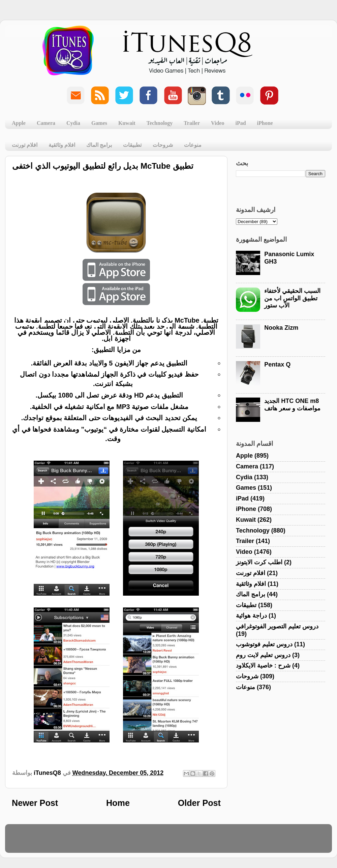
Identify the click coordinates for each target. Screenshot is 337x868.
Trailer (192, 123)
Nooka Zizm (281, 328)
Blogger (201, 842)
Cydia (73, 123)
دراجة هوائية (251, 616)
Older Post (199, 803)
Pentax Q (277, 364)
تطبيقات (132, 145)
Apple (19, 123)
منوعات (193, 145)
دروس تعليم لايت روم (263, 655)
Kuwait (127, 123)
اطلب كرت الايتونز (259, 562)
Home (118, 803)
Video (218, 123)
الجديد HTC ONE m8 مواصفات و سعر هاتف (292, 405)
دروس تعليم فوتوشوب (264, 644)
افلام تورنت (25, 145)
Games (99, 123)
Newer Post (35, 803)
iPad (240, 123)
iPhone (265, 123)
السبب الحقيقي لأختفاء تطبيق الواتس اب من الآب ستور (292, 298)
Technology (160, 123)
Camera (46, 123)
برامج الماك (99, 145)
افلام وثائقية (62, 145)
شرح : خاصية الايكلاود (263, 666)
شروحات (163, 145)
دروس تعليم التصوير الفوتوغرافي (277, 626)
